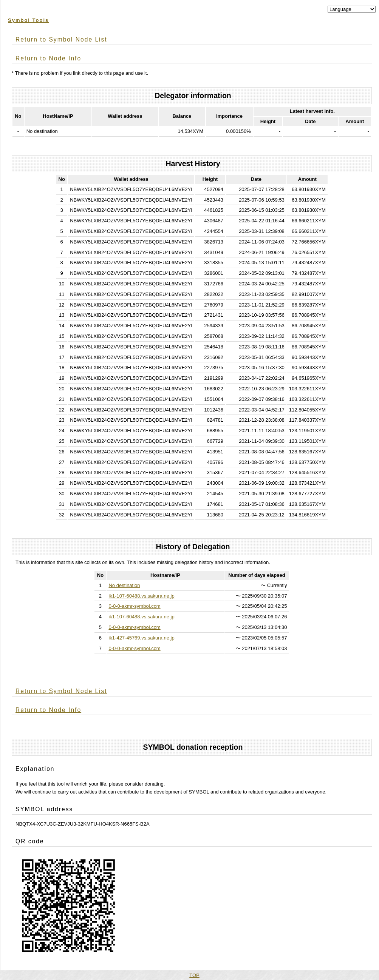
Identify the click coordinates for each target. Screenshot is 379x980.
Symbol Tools (28, 20)
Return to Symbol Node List (61, 39)
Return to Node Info (48, 58)
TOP (194, 975)
